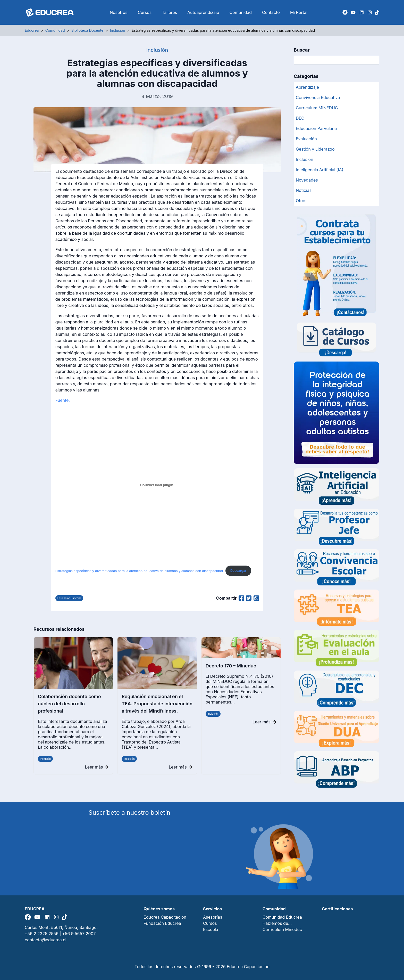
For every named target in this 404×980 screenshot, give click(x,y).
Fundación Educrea (162, 923)
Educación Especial (69, 598)
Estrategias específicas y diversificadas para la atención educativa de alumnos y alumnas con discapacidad (139, 571)
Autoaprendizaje (203, 12)
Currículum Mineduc (282, 929)
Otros (301, 201)
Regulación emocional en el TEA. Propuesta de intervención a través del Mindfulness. (157, 704)
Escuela (211, 929)
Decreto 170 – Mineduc (231, 666)
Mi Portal (299, 12)
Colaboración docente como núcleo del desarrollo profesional (69, 704)
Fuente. (63, 400)
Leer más (97, 767)
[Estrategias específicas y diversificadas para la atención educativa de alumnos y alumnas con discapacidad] (157, 485)
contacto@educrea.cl (45, 940)
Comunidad (241, 12)
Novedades (307, 180)
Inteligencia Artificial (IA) (320, 170)
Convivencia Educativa (318, 97)
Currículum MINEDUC (317, 108)
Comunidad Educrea (282, 917)
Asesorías (213, 917)
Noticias (304, 190)
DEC (300, 118)
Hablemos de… (277, 923)
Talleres (169, 12)
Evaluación (306, 139)
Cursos (145, 12)
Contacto (271, 12)
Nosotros (119, 12)
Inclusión (45, 759)
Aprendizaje (307, 87)
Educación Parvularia (316, 128)
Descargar (238, 571)
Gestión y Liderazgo (315, 149)
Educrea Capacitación (165, 917)
